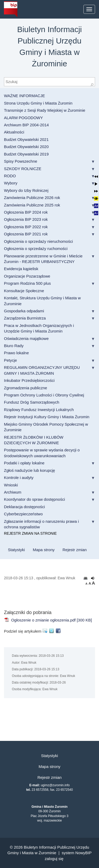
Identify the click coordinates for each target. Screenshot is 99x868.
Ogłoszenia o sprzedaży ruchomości (36, 249)
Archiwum (13, 492)
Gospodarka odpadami (24, 311)
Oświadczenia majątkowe (26, 338)
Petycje (10, 360)
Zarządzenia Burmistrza (25, 318)
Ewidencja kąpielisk (21, 269)
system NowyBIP (77, 853)
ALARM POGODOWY (23, 118)
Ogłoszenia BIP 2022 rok (26, 227)
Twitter (52, 631)
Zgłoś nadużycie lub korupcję (29, 470)
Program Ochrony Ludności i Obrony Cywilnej (44, 395)
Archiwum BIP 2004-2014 (26, 125)
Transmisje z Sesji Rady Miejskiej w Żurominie (45, 110)
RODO (10, 176)
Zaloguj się (54, 859)
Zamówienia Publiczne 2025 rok (32, 205)
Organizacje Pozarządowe (27, 276)
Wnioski (11, 485)
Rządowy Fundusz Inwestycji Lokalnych (39, 410)
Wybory (11, 183)
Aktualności (14, 132)
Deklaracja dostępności (24, 507)
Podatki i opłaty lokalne (24, 463)
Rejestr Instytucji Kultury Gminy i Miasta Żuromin (47, 417)
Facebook (59, 631)
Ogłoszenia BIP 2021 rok (26, 234)
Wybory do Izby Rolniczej (26, 190)
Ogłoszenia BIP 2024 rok (26, 212)
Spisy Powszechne (21, 161)
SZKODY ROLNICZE (23, 169)
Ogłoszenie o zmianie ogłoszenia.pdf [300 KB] (48, 620)
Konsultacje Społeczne (24, 291)
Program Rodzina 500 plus (27, 283)
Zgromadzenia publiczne (25, 388)
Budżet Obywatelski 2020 (26, 147)
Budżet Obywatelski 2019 (26, 154)
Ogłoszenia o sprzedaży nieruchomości (38, 241)
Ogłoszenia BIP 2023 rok (26, 219)
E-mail (46, 631)
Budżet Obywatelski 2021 (26, 139)
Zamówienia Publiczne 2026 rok (32, 198)
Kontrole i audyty (19, 478)
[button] (96, 177)
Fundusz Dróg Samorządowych (32, 402)
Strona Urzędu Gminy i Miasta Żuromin (38, 103)
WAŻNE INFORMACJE (24, 96)
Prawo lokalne (16, 353)
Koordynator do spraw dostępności (34, 499)
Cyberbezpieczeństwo (23, 514)
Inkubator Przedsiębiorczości (29, 380)
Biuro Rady (14, 346)
